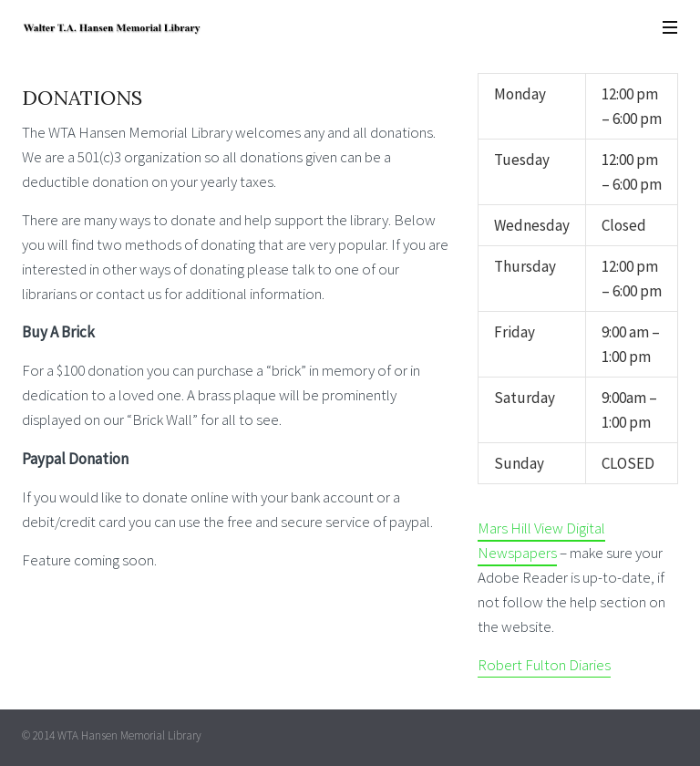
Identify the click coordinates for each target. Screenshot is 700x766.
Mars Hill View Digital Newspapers (541, 540)
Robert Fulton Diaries (544, 665)
